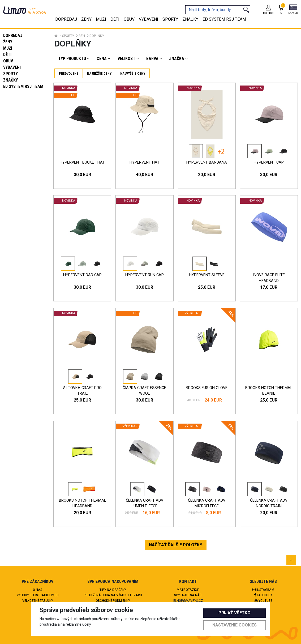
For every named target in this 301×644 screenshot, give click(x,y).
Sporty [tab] (170, 19)
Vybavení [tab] (149, 19)
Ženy (8, 42)
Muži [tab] (101, 19)
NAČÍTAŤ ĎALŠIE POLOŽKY (176, 545)
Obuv (8, 61)
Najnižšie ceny (99, 73)
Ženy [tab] (86, 19)
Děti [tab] (115, 19)
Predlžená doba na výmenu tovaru (113, 595)
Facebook (263, 595)
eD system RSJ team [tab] (224, 19)
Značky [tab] (190, 19)
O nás (38, 590)
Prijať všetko (235, 613)
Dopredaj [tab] (66, 19)
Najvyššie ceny (133, 73)
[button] (293, 10)
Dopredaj (13, 35)
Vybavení (12, 67)
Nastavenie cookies (235, 625)
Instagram (263, 590)
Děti (7, 55)
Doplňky (97, 36)
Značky (10, 80)
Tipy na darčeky (113, 590)
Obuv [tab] (129, 19)
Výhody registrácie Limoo (38, 595)
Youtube (263, 600)
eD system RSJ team (23, 86)
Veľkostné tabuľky (38, 600)
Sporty (10, 74)
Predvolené (69, 73)
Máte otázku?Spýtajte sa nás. (188, 592)
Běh (82, 36)
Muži (8, 48)
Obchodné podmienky (113, 600)
